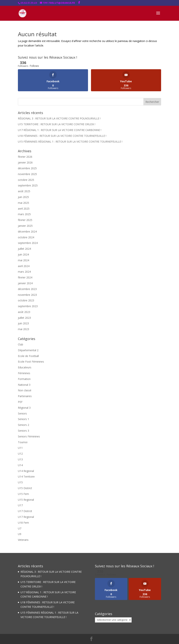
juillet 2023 (24, 318)
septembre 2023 (28, 306)
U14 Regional (26, 471)
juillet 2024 (24, 249)
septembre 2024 (28, 243)
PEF (20, 402)
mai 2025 (23, 203)
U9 (20, 534)
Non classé (25, 390)
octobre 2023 (26, 300)
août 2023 (24, 312)
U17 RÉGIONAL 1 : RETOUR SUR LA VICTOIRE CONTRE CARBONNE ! (60, 130)
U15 (20, 482)
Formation (24, 379)
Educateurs (25, 367)
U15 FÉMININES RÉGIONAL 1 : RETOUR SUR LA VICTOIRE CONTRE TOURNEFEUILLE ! (70, 142)
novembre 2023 (27, 295)
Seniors (22, 413)
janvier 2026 (25, 162)
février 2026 (25, 157)
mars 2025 (24, 214)
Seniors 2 (23, 425)
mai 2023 (23, 329)
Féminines (24, 373)
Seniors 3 (23, 431)
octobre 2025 (26, 180)
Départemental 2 (28, 350)
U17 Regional (26, 517)
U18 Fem (23, 523)
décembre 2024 (27, 231)
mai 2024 (23, 260)
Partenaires (25, 396)
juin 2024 (23, 254)
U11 (20, 448)
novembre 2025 (27, 174)
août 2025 (24, 191)
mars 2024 (24, 272)
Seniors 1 (23, 419)
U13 (20, 459)
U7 (20, 528)
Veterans (23, 540)
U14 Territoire (26, 477)
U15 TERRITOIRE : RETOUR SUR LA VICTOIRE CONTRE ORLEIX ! (57, 124)
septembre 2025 (28, 185)
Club (21, 344)
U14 (20, 465)
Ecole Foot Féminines (31, 362)
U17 (20, 505)
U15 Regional (26, 500)
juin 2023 (23, 323)
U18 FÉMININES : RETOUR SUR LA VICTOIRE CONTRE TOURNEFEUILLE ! (62, 136)
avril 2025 (24, 209)
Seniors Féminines (29, 436)
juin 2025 (23, 197)
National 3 (24, 385)
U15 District (25, 488)
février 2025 (25, 220)
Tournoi (23, 442)
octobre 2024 (26, 237)
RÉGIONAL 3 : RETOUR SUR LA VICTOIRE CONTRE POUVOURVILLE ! (59, 118)
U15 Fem (23, 494)
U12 (20, 454)
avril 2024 (24, 266)
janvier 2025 (25, 226)
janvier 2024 (25, 283)
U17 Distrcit (25, 511)
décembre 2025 (27, 168)
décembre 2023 (27, 289)
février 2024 (25, 277)
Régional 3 (24, 408)
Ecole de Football (28, 356)
